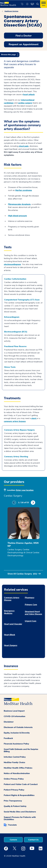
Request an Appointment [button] (24, 44)
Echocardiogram (12, 317)
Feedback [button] (8, 738)
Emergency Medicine (9, 612)
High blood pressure (17, 216)
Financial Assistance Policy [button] (16, 744)
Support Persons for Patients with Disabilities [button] (20, 818)
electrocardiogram (12, 264)
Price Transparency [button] (13, 801)
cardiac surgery (25, 103)
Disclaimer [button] (9, 722)
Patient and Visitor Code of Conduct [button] (21, 784)
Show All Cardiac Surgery (22, 574)
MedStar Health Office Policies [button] (18, 768)
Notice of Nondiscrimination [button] (17, 773)
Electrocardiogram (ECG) (16, 332)
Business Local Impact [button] (14, 711)
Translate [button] (12, 825)
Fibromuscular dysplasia (19, 204)
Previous (14, 503)
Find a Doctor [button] (24, 36)
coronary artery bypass (15, 421)
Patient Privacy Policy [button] (14, 790)
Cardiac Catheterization (15, 279)
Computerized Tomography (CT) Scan (22, 300)
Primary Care (31, 605)
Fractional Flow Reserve (15, 346)
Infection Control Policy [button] (15, 757)
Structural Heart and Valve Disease (33, 613)
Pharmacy (30, 598)
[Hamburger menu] (44, 4)
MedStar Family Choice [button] (14, 762)
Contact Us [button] (33, 840)
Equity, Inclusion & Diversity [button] (17, 733)
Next (33, 503)
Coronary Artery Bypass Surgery (19, 430)
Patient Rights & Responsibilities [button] (19, 795)
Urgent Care (31, 621)
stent (34, 418)
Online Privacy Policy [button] (14, 779)
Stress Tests (10, 367)
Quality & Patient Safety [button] (15, 806)
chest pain (24, 146)
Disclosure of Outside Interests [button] (18, 727)
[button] (22, 4)
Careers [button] (13, 840)
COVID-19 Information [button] (15, 716)
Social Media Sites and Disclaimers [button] (20, 812)
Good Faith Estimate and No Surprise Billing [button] (21, 750)
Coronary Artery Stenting (16, 457)
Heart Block (10, 635)
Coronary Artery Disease (12, 599)
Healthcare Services (11, 11)
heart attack (29, 94)
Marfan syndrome (24, 190)
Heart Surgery (11, 645)
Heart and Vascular (13, 624)
